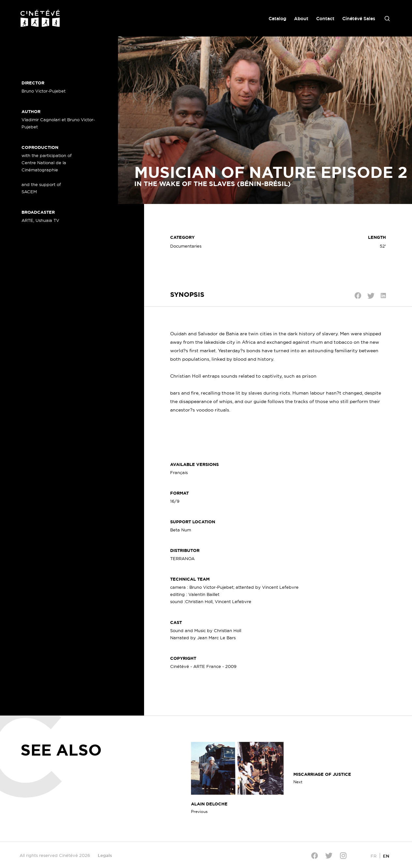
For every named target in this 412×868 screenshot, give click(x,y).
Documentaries (186, 246)
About (301, 19)
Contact (325, 19)
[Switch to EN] (386, 856)
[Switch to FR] (374, 856)
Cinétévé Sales (359, 19)
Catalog (277, 19)
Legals (105, 855)
